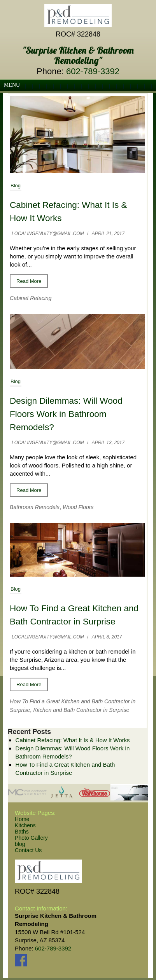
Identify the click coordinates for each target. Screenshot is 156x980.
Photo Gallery (31, 838)
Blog (16, 186)
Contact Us (28, 850)
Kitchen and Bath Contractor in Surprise (82, 710)
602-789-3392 (93, 71)
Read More (29, 281)
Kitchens (25, 825)
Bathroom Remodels (35, 507)
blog (20, 844)
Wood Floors (78, 507)
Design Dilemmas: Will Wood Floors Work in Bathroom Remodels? (66, 414)
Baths (22, 832)
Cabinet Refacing (31, 298)
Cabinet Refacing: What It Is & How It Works (73, 740)
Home (22, 819)
